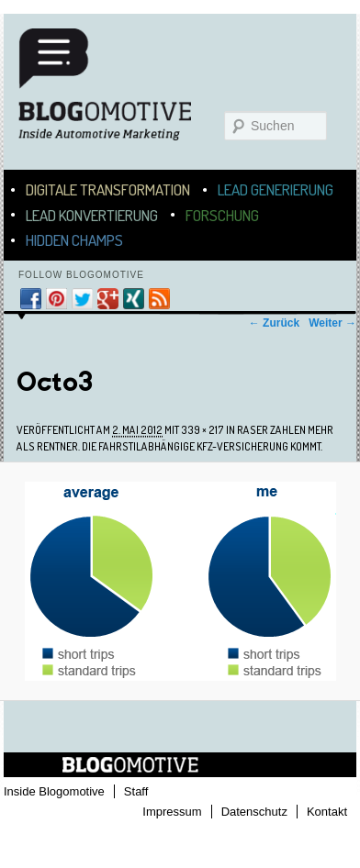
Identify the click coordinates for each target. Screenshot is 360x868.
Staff (136, 791)
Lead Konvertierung (92, 215)
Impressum (172, 812)
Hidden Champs (74, 240)
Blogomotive (117, 93)
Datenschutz (254, 812)
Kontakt (327, 812)
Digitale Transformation (108, 189)
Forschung (222, 215)
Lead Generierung (276, 189)
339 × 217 (202, 430)
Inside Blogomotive (54, 791)
